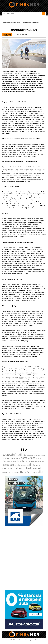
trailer (40, 472)
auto (26, 468)
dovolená (35, 468)
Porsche (5, 472)
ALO (11, 469)
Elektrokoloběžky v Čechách (30, 23)
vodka (31, 462)
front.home (7, 23)
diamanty (18, 458)
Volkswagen (16, 472)
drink (6, 468)
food (33, 458)
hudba (21, 461)
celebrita (37, 465)
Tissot (27, 462)
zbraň (4, 458)
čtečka (27, 465)
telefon (18, 465)
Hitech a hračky (16, 23)
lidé (29, 458)
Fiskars (7, 461)
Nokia (15, 462)
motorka (10, 458)
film (32, 465)
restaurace (8, 465)
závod (42, 462)
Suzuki (37, 455)
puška (23, 465)
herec (24, 458)
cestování (9, 455)
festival (18, 468)
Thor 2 (10, 472)
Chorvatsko (42, 455)
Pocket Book (39, 458)
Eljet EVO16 (12, 127)
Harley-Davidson (28, 472)
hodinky (21, 455)
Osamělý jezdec (30, 455)
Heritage (36, 462)
